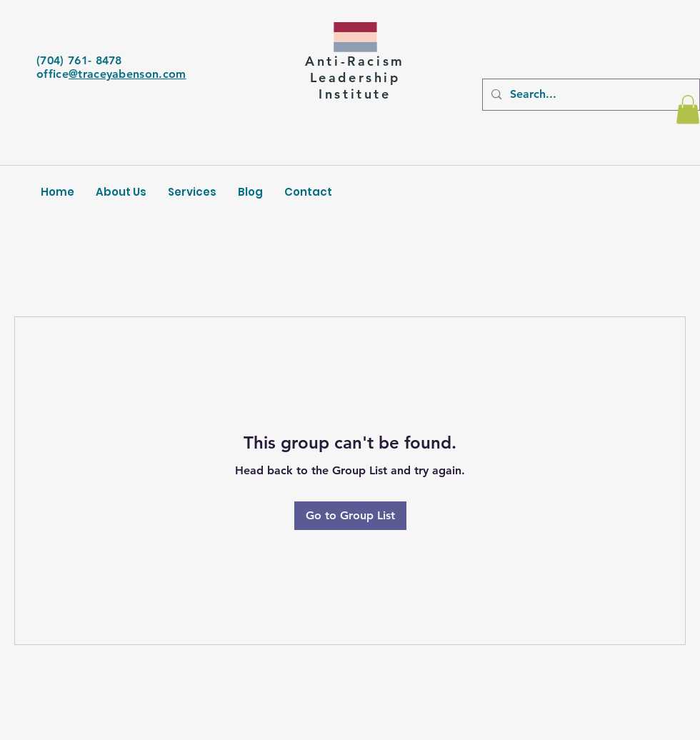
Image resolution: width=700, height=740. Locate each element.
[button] (688, 110)
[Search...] (590, 95)
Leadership (355, 77)
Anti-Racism (355, 61)
